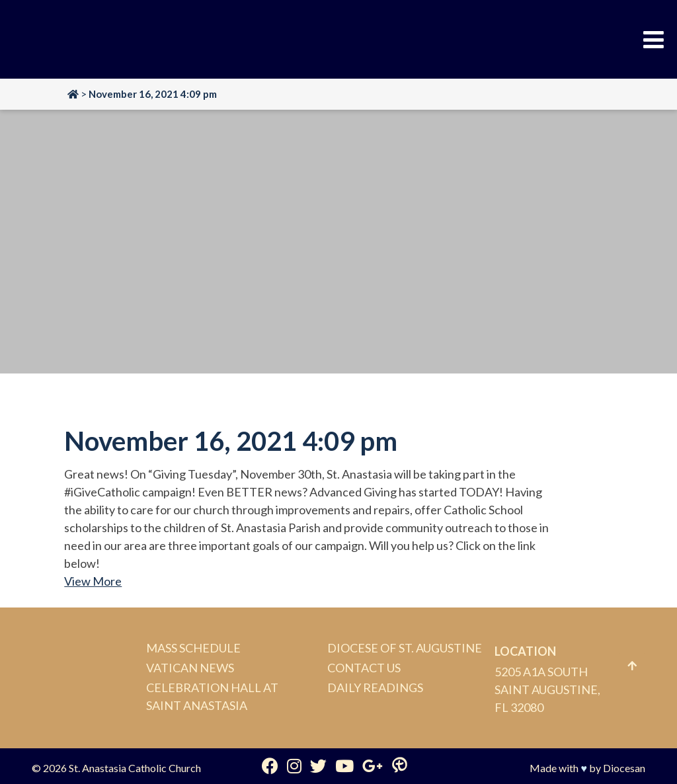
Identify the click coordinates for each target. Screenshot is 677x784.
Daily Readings (375, 687)
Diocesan (624, 768)
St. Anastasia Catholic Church (135, 768)
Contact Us (364, 668)
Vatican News (190, 668)
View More (93, 581)
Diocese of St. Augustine (405, 648)
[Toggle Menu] (654, 40)
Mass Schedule (193, 648)
